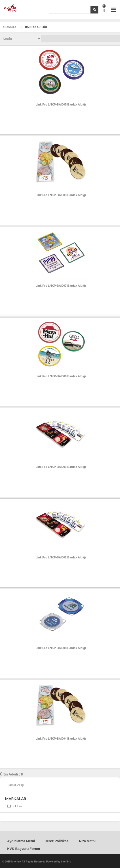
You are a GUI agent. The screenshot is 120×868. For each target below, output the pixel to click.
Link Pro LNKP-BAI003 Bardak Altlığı (61, 195)
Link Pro (17, 806)
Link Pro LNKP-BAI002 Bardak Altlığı (61, 557)
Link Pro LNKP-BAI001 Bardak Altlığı (61, 467)
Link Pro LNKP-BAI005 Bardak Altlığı (61, 105)
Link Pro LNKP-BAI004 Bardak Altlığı (61, 739)
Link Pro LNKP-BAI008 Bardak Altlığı (61, 648)
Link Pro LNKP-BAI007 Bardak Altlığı (61, 286)
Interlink (66, 861)
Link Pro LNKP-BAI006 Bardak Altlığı (61, 376)
